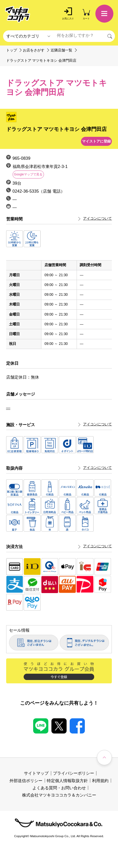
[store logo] (18, 14)
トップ (12, 50)
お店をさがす (34, 50)
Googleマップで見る (28, 174)
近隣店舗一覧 (61, 50)
